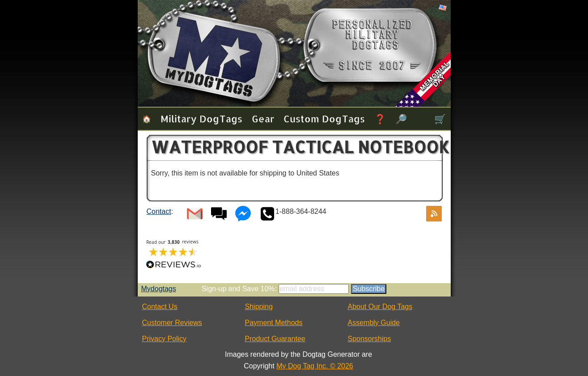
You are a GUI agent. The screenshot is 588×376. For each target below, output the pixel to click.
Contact (159, 211)
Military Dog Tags (201, 119)
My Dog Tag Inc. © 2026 (315, 366)
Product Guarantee (275, 339)
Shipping (259, 307)
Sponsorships (370, 339)
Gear (263, 119)
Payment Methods (274, 323)
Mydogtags (159, 289)
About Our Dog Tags (380, 307)
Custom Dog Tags (324, 119)
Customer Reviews (172, 323)
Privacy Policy (165, 339)
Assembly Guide (374, 323)
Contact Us (160, 307)
